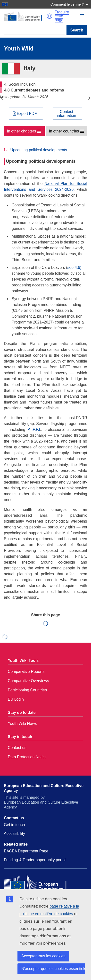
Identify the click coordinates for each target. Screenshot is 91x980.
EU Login (16, 699)
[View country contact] (67, 114)
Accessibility (14, 834)
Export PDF (27, 114)
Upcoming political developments (39, 150)
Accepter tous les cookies (43, 956)
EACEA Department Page (26, 851)
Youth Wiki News (22, 723)
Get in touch (14, 825)
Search (77, 30)
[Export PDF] (26, 114)
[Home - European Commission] (25, 16)
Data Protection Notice (27, 757)
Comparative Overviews (28, 681)
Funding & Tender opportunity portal (35, 860)
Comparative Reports (26, 672)
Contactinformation (66, 114)
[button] (50, 16)
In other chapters (21, 131)
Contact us (17, 748)
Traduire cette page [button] (62, 16)
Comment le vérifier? (70, 4)
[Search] (34, 30)
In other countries (64, 131)
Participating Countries (27, 690)
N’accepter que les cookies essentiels (53, 969)
